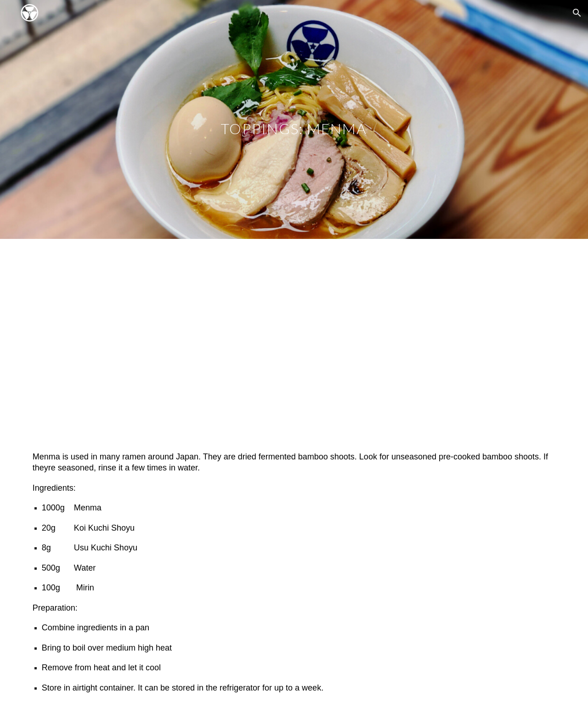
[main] (294, 119)
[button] (577, 13)
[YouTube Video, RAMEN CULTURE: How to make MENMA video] (294, 338)
